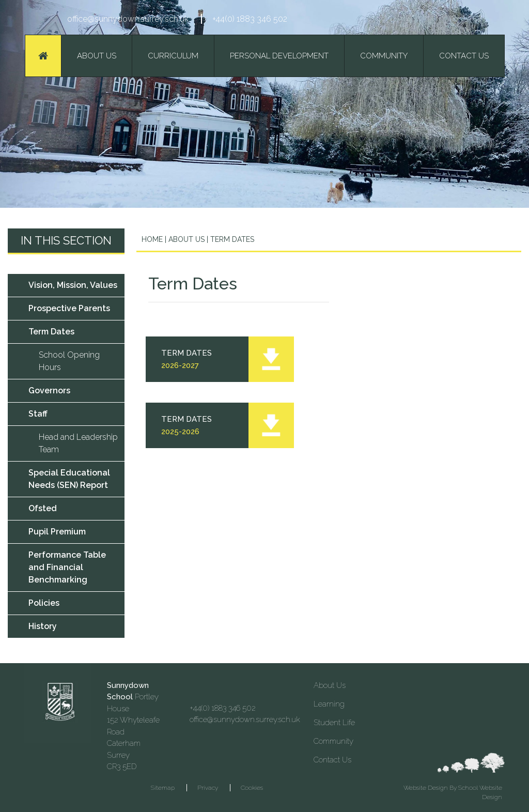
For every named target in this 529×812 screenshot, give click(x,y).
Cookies (252, 788)
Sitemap (163, 788)
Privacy (208, 788)
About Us (185, 239)
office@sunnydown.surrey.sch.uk (128, 19)
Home (152, 239)
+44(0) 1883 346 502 (250, 19)
